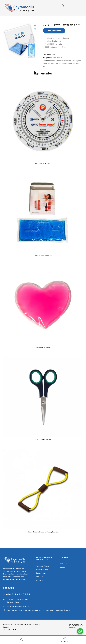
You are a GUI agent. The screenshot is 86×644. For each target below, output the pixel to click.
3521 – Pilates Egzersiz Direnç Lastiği (43, 532)
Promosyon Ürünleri (43, 566)
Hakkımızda (63, 564)
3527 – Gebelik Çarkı (43, 163)
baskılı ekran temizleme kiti (60, 61)
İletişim (62, 567)
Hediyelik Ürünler (42, 570)
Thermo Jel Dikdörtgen (43, 255)
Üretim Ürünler (41, 573)
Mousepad (40, 580)
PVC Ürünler (40, 577)
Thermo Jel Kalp (43, 348)
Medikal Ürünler (56, 58)
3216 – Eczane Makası (43, 440)
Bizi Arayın (64, 641)
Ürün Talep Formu (54, 31)
